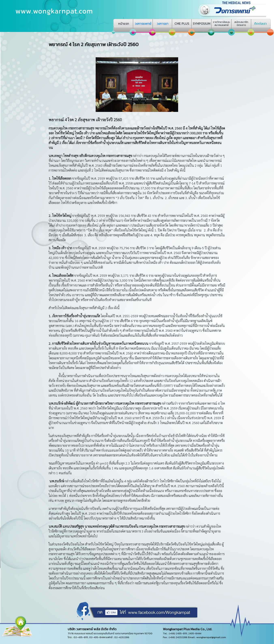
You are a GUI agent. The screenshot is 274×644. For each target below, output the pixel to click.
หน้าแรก (124, 23)
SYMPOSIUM (202, 23)
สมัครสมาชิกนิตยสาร (241, 23)
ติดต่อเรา (260, 23)
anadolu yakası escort (64, 211)
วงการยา (163, 23)
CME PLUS (182, 23)
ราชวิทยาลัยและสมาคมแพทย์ (221, 23)
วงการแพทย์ (143, 23)
